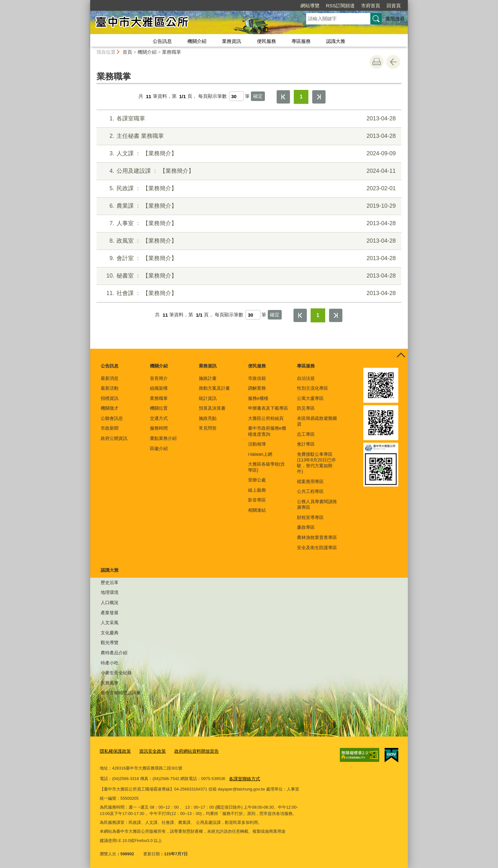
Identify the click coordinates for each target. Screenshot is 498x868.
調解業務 (257, 388)
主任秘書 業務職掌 (248, 136)
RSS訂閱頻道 (340, 6)
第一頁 (283, 97)
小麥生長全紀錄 (116, 673)
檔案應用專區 (310, 481)
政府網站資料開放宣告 (191, 751)
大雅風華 (110, 683)
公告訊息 (162, 41)
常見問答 (208, 428)
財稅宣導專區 (310, 517)
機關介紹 (197, 41)
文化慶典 (110, 633)
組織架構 (159, 388)
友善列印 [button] (377, 62)
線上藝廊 (257, 490)
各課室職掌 (248, 119)
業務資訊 (232, 41)
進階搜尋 (395, 19)
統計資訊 (208, 398)
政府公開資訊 (114, 438)
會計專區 (306, 444)
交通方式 (159, 418)
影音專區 (257, 500)
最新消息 (110, 378)
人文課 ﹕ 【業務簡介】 (248, 154)
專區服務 (301, 41)
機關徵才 (110, 408)
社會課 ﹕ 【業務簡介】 (248, 293)
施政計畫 (208, 378)
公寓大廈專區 (310, 398)
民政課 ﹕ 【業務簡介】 (248, 188)
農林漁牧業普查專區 (317, 537)
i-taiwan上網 (260, 454)
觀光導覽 (110, 643)
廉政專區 (306, 527)
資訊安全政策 (149, 751)
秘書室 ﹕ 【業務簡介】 (248, 276)
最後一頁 (319, 97)
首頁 (127, 52)
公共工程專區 (310, 491)
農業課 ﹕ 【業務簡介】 (248, 206)
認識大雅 (336, 41)
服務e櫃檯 (258, 398)
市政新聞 (110, 428)
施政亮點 (208, 418)
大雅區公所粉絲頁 (266, 418)
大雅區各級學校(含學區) (267, 467)
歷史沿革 (110, 582)
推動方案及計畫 (214, 388)
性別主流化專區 (313, 388)
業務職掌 (172, 52)
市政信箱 (257, 378)
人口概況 (110, 602)
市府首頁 (371, 6)
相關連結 (257, 510)
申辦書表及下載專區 (268, 408)
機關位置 (159, 408)
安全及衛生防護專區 (317, 548)
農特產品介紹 (114, 653)
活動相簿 (257, 444)
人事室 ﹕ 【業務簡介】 (248, 223)
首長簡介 (159, 378)
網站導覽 (310, 6)
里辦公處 (257, 480)
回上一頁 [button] (393, 62)
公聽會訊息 (112, 418)
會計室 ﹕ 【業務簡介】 (248, 258)
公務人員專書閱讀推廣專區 (317, 504)
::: (87, 3)
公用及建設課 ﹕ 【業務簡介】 (248, 171)
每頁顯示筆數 (212, 96)
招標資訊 (110, 398)
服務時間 (159, 428)
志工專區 (306, 434)
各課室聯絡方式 (243, 778)
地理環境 (110, 592)
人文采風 (110, 622)
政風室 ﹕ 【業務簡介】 (248, 241)
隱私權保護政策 (114, 751)
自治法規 (306, 378)
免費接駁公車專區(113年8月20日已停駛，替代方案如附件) (316, 463)
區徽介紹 (159, 448)
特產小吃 (110, 663)
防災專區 (306, 408)
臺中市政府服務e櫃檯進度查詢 (267, 431)
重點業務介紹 (163, 438)
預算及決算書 (212, 408)
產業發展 (110, 613)
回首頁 (394, 6)
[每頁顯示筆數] (236, 96)
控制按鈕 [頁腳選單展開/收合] (401, 356)
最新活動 (110, 388)
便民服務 (266, 41)
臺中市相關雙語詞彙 (121, 693)
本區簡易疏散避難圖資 (317, 421)
